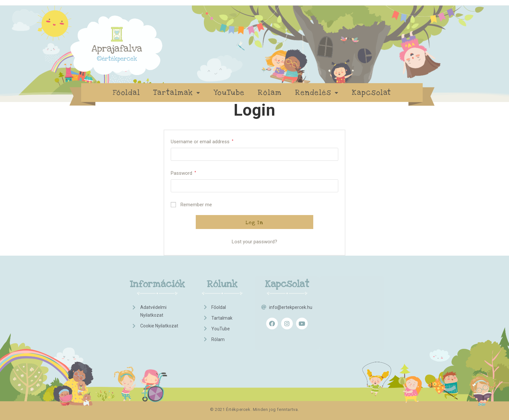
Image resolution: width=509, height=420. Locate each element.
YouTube (229, 93)
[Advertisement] (355, 312)
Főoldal (126, 93)
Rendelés (317, 93)
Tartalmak (177, 93)
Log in (255, 223)
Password (183, 173)
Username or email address (202, 142)
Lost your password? (255, 242)
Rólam (270, 93)
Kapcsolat (372, 93)
